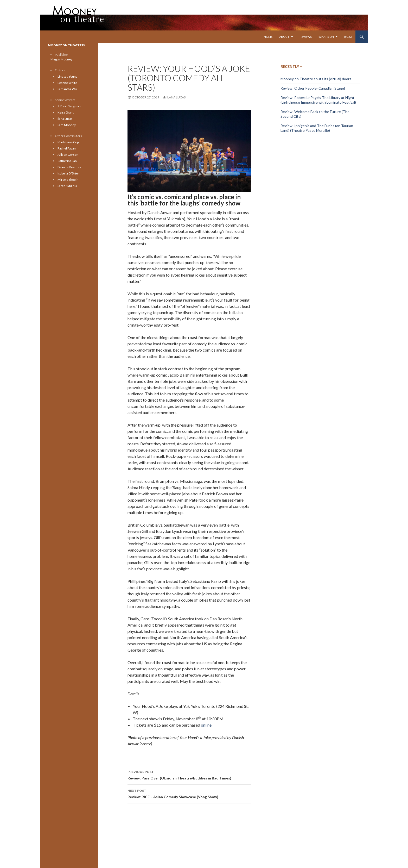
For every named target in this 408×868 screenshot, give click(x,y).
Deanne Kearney (69, 167)
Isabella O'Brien (69, 173)
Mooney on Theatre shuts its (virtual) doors (316, 79)
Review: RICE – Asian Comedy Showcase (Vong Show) (189, 793)
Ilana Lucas (176, 97)
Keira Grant (66, 112)
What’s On (326, 37)
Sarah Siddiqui (67, 186)
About (284, 37)
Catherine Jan (67, 161)
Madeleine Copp (69, 142)
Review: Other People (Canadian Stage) (313, 88)
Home (268, 37)
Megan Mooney (61, 59)
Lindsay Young (67, 76)
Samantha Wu (67, 89)
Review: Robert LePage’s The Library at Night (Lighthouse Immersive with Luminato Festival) (318, 100)
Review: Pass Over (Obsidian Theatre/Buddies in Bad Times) (189, 775)
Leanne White (67, 83)
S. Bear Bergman (69, 106)
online (206, 725)
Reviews (306, 37)
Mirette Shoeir (68, 180)
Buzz (348, 37)
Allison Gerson (68, 155)
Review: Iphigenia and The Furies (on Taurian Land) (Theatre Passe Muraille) (317, 128)
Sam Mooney (67, 125)
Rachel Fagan (67, 148)
